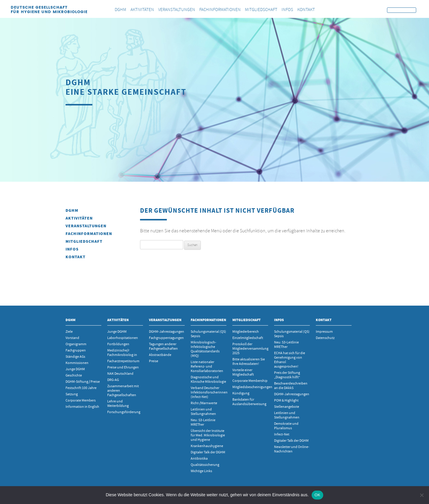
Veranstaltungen (86, 226)
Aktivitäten (79, 218)
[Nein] (422, 495)
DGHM (72, 210)
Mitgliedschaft (84, 241)
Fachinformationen (89, 234)
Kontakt (76, 257)
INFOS (72, 249)
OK (317, 495)
